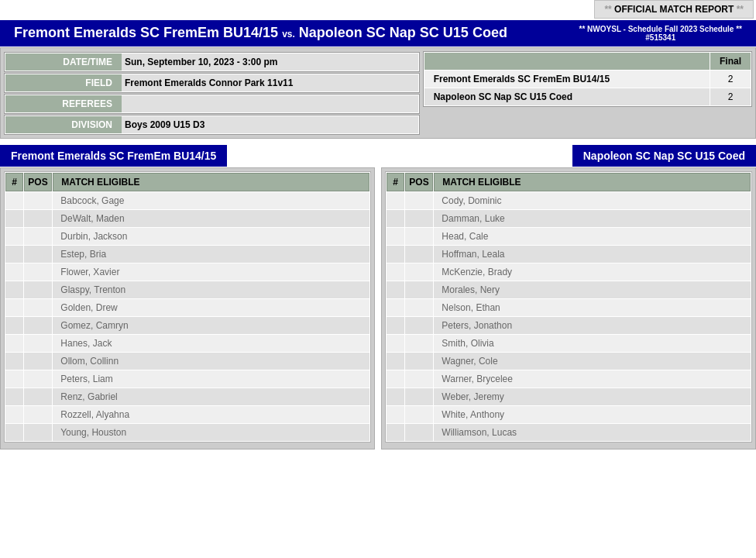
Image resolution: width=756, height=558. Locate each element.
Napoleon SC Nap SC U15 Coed (403, 33)
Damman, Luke (473, 219)
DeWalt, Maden (92, 219)
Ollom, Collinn (89, 361)
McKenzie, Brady (477, 272)
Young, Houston (93, 432)
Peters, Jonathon (477, 325)
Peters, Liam (86, 379)
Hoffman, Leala (473, 254)
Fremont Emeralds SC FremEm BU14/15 (146, 33)
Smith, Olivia (467, 343)
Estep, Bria (83, 254)
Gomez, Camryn (94, 325)
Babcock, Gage (92, 201)
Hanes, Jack (86, 343)
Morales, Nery (471, 290)
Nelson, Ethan (471, 308)
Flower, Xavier (90, 272)
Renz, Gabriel (89, 397)
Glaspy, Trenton (93, 290)
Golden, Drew (89, 308)
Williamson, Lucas (479, 432)
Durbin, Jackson (94, 236)
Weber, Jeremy (472, 397)
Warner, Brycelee (477, 379)
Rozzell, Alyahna (95, 415)
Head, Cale (465, 236)
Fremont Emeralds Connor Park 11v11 (210, 83)
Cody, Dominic (471, 201)
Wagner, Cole (469, 361)
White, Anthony (473, 415)
